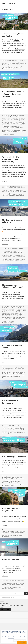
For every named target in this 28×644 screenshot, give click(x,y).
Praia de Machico (17, 375)
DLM (7, 189)
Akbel (7, 188)
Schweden (4, 250)
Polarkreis (17, 255)
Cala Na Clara (23, 309)
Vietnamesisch (21, 587)
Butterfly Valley (19, 188)
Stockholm (21, 259)
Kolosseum (8, 533)
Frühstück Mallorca (9, 315)
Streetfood (12, 587)
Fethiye (7, 190)
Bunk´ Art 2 (13, 62)
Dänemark (14, 116)
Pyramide (22, 533)
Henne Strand (10, 124)
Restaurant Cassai (21, 317)
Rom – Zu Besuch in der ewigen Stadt (12, 509)
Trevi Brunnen (15, 535)
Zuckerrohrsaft (10, 589)
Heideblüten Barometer (19, 479)
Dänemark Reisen (6, 120)
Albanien (17, 40)
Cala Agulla (11, 308)
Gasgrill (8, 479)
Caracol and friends (12, 312)
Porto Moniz (21, 374)
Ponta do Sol (16, 374)
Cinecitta (7, 531)
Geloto (3, 533)
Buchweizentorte (18, 477)
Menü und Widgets (24, 5)
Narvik (3, 255)
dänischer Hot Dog (17, 427)
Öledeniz (22, 193)
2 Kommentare (6, 378)
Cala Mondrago (16, 309)
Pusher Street (13, 431)
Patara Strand (21, 194)
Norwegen (21, 249)
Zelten (22, 484)
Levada (18, 370)
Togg (7, 196)
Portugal (21, 367)
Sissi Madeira (15, 376)
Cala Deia (16, 308)
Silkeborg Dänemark (15, 128)
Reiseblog (20, 66)
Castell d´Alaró (19, 312)
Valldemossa (8, 320)
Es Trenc (15, 313)
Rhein (3, 587)
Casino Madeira (18, 368)
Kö (12, 585)
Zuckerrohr (4, 589)
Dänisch (11, 120)
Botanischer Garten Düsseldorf (10, 582)
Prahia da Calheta (10, 375)
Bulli (7, 308)
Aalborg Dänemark (11, 117)
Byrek (20, 62)
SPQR (8, 535)
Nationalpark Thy (19, 125)
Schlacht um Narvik (11, 258)
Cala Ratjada (8, 311)
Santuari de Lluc (8, 319)
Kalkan (21, 190)
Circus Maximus (13, 531)
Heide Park (12, 479)
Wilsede (13, 484)
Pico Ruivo (7, 374)
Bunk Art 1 (8, 62)
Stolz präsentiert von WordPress (8, 597)
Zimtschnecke (10, 133)
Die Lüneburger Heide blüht (14, 457)
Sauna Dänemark (12, 126)
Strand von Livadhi (14, 67)
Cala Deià (20, 308)
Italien (15, 530)
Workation (4, 321)
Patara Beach (15, 194)
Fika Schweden (22, 250)
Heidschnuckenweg (11, 480)
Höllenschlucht (18, 480)
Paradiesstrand (11, 586)
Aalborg (5, 117)
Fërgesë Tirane (20, 65)
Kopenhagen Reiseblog (18, 430)
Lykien (21, 192)
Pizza (18, 533)
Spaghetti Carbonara (12, 534)
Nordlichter (7, 255)
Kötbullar (14, 251)
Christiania (10, 427)
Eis (17, 531)
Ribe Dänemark (5, 126)
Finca (3, 315)
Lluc (14, 315)
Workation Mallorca (10, 321)
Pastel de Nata (19, 372)
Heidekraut (4, 480)
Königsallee (16, 585)
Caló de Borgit (19, 311)
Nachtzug (23, 254)
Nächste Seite (26, 594)
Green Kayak (9, 122)
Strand (9, 67)
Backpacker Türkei (12, 188)
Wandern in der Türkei (20, 196)
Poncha (11, 374)
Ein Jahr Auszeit (9, 3)
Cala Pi (4, 311)
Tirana (20, 67)
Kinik (13, 192)
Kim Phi (10, 585)
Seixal (11, 376)
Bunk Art (4, 62)
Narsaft (18, 193)
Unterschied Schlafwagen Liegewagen (17, 261)
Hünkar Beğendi (16, 190)
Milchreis (15, 193)
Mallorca (17, 315)
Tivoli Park (19, 433)
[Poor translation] (8, 610)
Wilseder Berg (18, 484)
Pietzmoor (4, 483)
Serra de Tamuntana (16, 319)
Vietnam (16, 587)
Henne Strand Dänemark (18, 124)
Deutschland (15, 476)
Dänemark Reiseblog (20, 118)
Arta (3, 308)
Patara (11, 194)
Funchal (15, 370)
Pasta (16, 533)
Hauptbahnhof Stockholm (7, 251)
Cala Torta (13, 311)
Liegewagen (9, 253)
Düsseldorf (5, 570)
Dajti (23, 62)
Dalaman (4, 189)
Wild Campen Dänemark (16, 132)
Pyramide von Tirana (13, 66)
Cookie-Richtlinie (11, 638)
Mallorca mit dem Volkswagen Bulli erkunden (14, 286)
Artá (5, 308)
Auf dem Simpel (7, 477)
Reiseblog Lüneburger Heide (12, 483)
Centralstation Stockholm (14, 250)
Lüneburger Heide (6, 481)
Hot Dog (17, 428)
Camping (24, 311)
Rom (3, 534)
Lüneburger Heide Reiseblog (16, 481)
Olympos (4, 194)
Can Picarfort (5, 312)
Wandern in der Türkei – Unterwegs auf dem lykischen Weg (13, 159)
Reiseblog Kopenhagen (12, 433)
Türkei (20, 186)
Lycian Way (17, 192)
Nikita (14, 372)
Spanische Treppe (20, 534)
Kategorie (22, 116)
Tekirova (4, 196)
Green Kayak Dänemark (17, 122)
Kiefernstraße (5, 585)
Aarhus (16, 117)
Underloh (9, 484)
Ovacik (8, 194)
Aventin (4, 531)
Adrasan (4, 188)
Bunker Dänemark (12, 118)
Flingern (8, 583)
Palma (18, 316)
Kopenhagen (10, 430)
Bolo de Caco (5, 368)
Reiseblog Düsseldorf (19, 586)
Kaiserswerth (21, 583)
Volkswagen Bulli (15, 320)
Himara (4, 66)
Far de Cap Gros (20, 313)
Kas (6, 192)
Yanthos (4, 197)
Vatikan (20, 535)
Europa (18, 116)
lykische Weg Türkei (8, 193)
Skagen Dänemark (6, 129)
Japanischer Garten (14, 583)
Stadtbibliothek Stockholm (14, 259)
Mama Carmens (10, 316)
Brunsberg (12, 477)
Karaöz (4, 192)
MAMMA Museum (15, 371)
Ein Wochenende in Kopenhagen (10, 402)
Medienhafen (5, 586)
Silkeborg (9, 128)
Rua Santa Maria (6, 376)
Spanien (20, 306)
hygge (6, 125)
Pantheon (12, 533)
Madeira (9, 371)
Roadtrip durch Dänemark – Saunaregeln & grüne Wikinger (13, 94)
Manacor (15, 316)
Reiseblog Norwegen (17, 257)
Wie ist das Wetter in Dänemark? (17, 130)
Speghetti (4, 535)
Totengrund (4, 484)
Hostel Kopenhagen (11, 428)
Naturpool (11, 372)
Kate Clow (10, 192)
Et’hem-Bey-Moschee (12, 65)
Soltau (20, 483)
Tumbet (4, 320)
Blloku (23, 61)
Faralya (10, 189)
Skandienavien (5, 259)
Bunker (17, 62)
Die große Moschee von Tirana (18, 63)
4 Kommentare (11, 197)
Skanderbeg (5, 67)
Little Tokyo (21, 585)
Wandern (13, 196)
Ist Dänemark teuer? (11, 125)
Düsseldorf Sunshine (11, 559)
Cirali (24, 188)
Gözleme (10, 190)
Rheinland (7, 587)
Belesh (20, 61)
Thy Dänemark (16, 129)
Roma (6, 534)
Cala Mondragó (10, 309)
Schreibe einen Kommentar (9, 69)
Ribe (24, 125)
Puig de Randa (9, 317)
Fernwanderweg (15, 189)
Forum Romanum (22, 531)
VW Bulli (20, 320)
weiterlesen (5, 56)
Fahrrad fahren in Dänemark (12, 121)
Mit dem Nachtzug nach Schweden (14, 254)
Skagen (21, 128)
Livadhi (7, 66)
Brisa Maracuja (11, 368)
